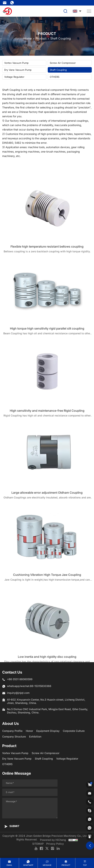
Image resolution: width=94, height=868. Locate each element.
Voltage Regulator (14, 77)
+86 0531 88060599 (20, 679)
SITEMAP (38, 844)
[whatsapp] (90, 819)
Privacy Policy (55, 844)
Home (28, 38)
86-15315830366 (12, 3)
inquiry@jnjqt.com (5, 3)
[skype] (90, 811)
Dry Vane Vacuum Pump (18, 70)
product (66, 865)
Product (41, 38)
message (47, 865)
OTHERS (55, 77)
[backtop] (90, 837)
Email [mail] (9, 865)
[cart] (90, 785)
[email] (90, 793)
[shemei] (90, 828)
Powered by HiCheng (53, 840)
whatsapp (28, 865)
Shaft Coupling (61, 38)
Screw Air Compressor (63, 63)
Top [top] (85, 865)
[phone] (90, 802)
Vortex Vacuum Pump (16, 63)
